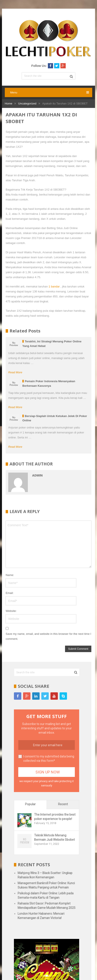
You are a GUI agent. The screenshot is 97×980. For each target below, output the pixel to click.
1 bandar (54, 286)
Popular (30, 804)
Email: (10, 593)
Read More (15, 372)
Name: (10, 575)
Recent (63, 804)
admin (37, 475)
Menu (14, 92)
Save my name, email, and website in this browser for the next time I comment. (48, 636)
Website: (11, 611)
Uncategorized (27, 103)
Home (9, 103)
